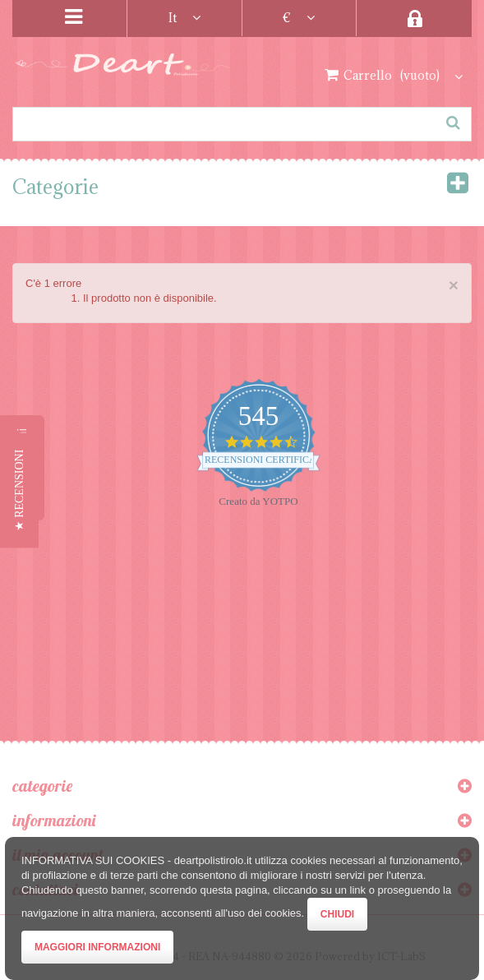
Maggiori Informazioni (97, 947)
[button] (19, 490)
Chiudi (337, 914)
